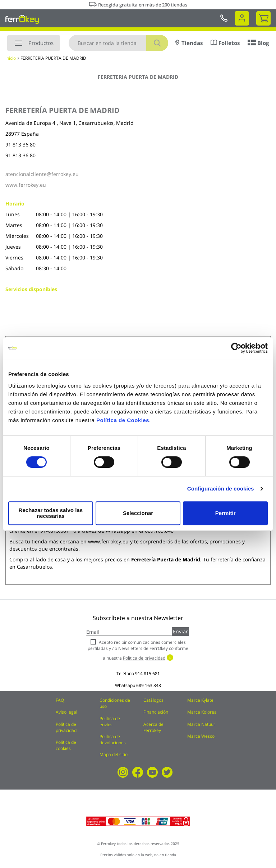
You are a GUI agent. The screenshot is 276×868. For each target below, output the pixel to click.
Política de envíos (110, 722)
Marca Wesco (201, 736)
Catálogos (153, 700)
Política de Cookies (123, 423)
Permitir (225, 513)
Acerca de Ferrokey (153, 727)
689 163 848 (149, 685)
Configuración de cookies (221, 491)
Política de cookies (66, 745)
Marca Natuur (201, 724)
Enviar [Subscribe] (180, 631)
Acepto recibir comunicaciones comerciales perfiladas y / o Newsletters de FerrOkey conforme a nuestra (138, 650)
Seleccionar (137, 513)
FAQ (60, 700)
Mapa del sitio (114, 754)
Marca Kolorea (202, 712)
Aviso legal (66, 712)
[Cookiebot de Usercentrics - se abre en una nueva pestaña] (236, 351)
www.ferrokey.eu (26, 185)
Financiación (156, 712)
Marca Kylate (200, 700)
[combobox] (118, 43)
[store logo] (22, 19)
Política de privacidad (66, 727)
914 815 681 (148, 673)
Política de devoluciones (113, 740)
